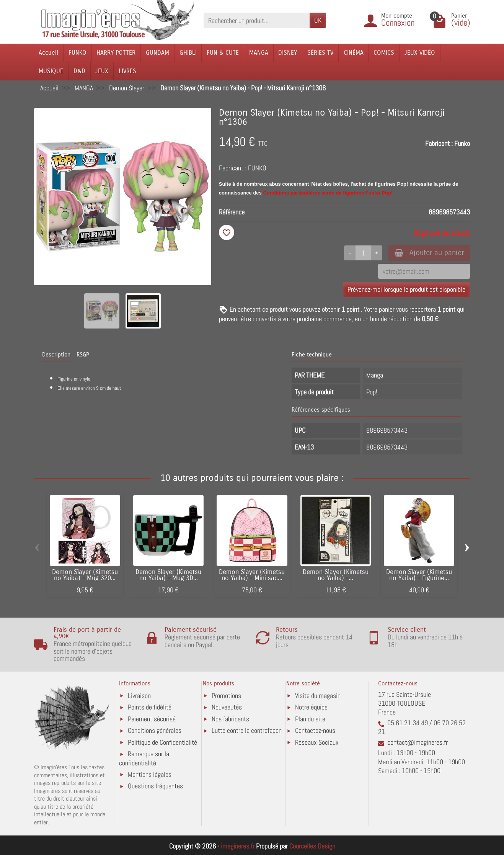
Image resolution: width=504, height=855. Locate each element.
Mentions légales (150, 774)
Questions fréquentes (155, 786)
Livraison (139, 696)
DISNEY (288, 53)
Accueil (48, 53)
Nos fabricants (230, 719)
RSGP (83, 355)
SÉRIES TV (320, 53)
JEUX (102, 71)
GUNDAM (157, 53)
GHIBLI (188, 53)
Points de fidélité (150, 707)
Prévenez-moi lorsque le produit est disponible (406, 289)
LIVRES (127, 71)
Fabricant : (439, 143)
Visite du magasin (318, 696)
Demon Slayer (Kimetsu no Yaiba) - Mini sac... (252, 575)
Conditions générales (155, 730)
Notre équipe (311, 707)
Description (56, 355)
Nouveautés (227, 707)
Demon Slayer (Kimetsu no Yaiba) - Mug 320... (85, 575)
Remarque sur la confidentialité (144, 758)
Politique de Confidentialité (162, 742)
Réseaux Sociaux (317, 742)
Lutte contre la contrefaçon (247, 730)
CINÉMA (354, 53)
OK (318, 20)
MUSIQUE (51, 71)
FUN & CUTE (223, 53)
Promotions (226, 696)
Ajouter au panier (429, 253)
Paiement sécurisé (152, 719)
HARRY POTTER (116, 53)
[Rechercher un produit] (257, 20)
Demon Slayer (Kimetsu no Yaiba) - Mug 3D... (168, 575)
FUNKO (77, 53)
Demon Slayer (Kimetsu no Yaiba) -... (336, 575)
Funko (462, 143)
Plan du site (310, 719)
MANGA (259, 53)
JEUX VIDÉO (420, 53)
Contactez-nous (315, 730)
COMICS (384, 53)
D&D (79, 71)
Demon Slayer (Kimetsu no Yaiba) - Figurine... (419, 575)
